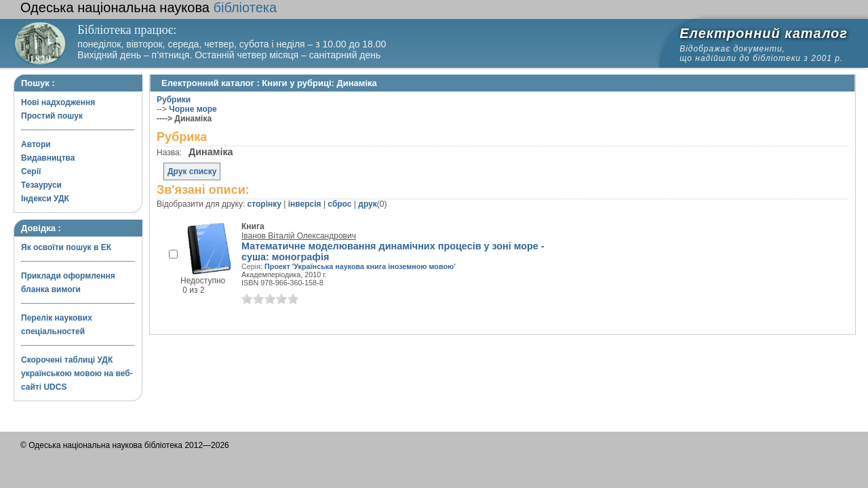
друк (367, 204)
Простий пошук (52, 116)
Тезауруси (41, 185)
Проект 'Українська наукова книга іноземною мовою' (360, 266)
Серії (31, 171)
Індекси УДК (45, 199)
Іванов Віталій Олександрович (299, 236)
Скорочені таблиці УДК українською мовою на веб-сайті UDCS (77, 373)
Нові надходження (58, 102)
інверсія (305, 204)
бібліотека (149, 7)
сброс (339, 204)
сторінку (264, 204)
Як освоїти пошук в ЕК (66, 247)
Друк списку (192, 171)
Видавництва (48, 158)
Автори (36, 144)
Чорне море (193, 109)
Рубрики (174, 100)
